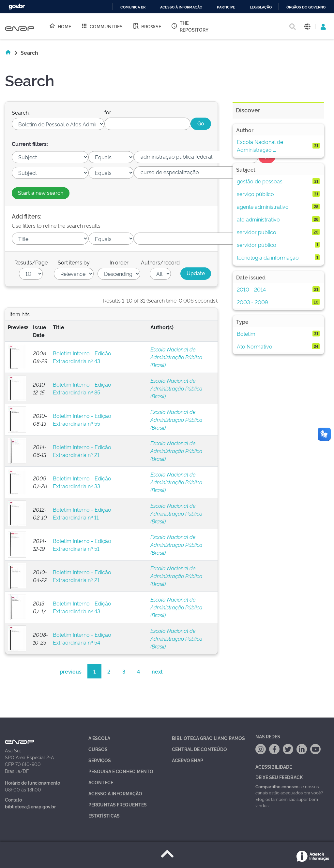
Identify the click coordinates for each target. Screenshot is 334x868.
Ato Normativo (255, 346)
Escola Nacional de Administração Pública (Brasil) (176, 357)
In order (119, 262)
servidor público (257, 245)
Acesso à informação (181, 7)
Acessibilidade (274, 767)
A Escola (99, 738)
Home (60, 26)
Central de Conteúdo (199, 749)
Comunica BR (133, 7)
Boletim (246, 334)
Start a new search (41, 192)
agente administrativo (263, 206)
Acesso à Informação (115, 793)
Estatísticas (104, 815)
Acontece (101, 782)
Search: (21, 112)
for (108, 112)
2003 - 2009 (252, 302)
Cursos (98, 749)
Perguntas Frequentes (118, 804)
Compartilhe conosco (277, 786)
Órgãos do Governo (306, 7)
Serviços (100, 760)
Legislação (261, 7)
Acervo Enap (188, 760)
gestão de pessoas (260, 181)
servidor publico (257, 232)
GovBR (17, 7)
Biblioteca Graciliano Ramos (208, 738)
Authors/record (160, 262)
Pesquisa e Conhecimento (121, 771)
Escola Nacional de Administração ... (260, 146)
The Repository (190, 26)
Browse (147, 26)
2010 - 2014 (251, 289)
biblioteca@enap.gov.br (30, 806)
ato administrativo (258, 219)
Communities (102, 26)
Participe (226, 7)
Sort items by (74, 262)
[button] (307, 26)
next (157, 671)
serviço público (255, 194)
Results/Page (31, 262)
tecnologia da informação (268, 257)
